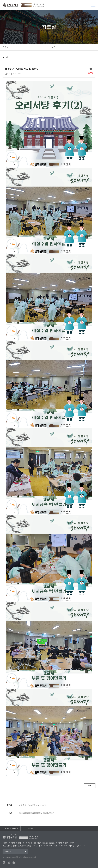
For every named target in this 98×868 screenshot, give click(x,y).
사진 (53, 47)
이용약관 (29, 828)
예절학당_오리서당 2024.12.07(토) (33, 805)
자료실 (6, 47)
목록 (90, 786)
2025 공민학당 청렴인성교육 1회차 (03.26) (36, 813)
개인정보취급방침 (12, 828)
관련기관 (8, 851)
